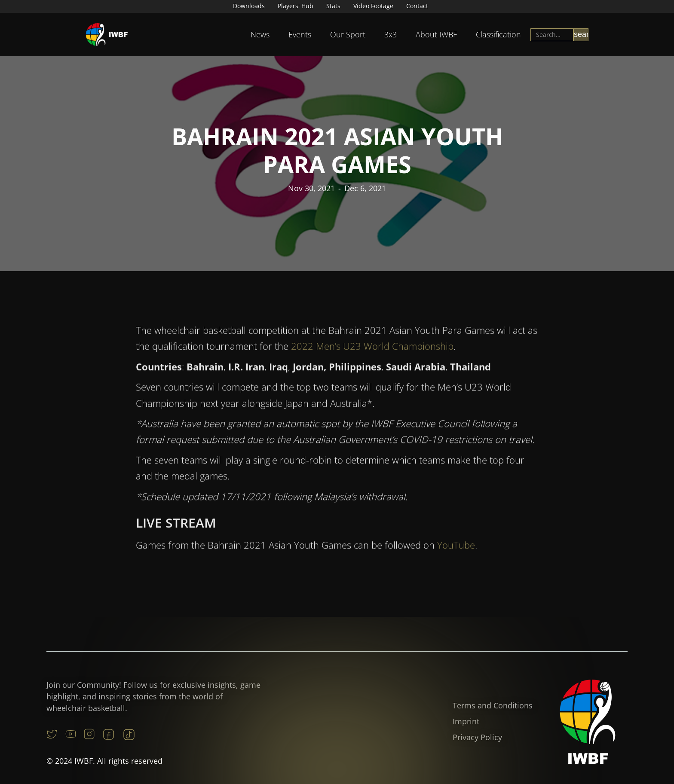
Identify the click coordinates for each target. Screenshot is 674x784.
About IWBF (436, 34)
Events (300, 34)
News (260, 34)
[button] (260, 35)
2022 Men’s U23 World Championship (371, 351)
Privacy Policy (477, 737)
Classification (498, 34)
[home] (107, 35)
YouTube (456, 549)
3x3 (391, 34)
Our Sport (348, 34)
